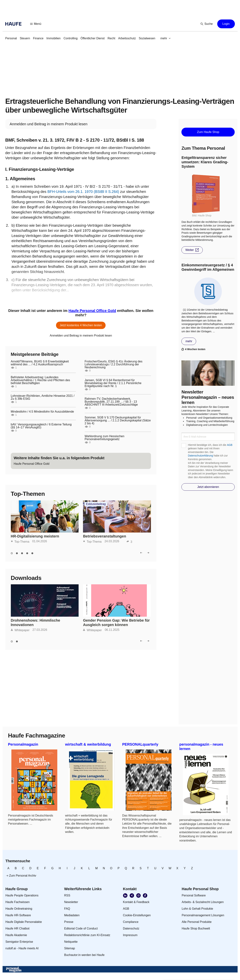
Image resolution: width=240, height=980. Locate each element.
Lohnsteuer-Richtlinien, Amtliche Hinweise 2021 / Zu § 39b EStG (43, 397)
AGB (230, 445)
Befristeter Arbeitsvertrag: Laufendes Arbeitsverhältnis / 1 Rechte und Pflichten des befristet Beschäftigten (40, 380)
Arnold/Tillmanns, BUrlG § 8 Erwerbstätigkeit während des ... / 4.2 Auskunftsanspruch (40, 363)
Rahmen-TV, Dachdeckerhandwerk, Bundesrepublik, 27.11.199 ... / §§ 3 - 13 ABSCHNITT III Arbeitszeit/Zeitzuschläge (111, 402)
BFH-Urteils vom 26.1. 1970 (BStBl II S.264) (83, 192)
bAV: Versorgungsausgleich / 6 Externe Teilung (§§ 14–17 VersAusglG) (41, 426)
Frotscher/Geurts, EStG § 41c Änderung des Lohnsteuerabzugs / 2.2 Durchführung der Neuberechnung (114, 364)
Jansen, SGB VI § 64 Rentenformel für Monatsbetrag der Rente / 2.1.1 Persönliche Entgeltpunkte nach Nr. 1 (113, 383)
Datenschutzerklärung (200, 456)
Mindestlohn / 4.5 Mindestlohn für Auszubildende (42, 412)
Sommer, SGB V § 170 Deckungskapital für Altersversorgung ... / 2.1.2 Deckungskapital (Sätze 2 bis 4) (118, 420)
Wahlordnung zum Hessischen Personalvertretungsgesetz (104, 438)
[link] (11, 38)
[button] (36, 24)
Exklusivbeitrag (96, 504)
